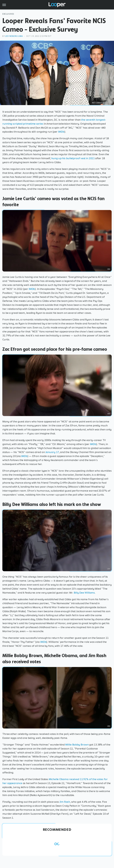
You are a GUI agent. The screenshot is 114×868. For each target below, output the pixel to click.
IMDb (61, 132)
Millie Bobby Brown (77, 745)
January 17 (52, 452)
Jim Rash (65, 802)
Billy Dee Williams (84, 593)
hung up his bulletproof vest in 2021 (73, 158)
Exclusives (8, 14)
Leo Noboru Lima (14, 36)
